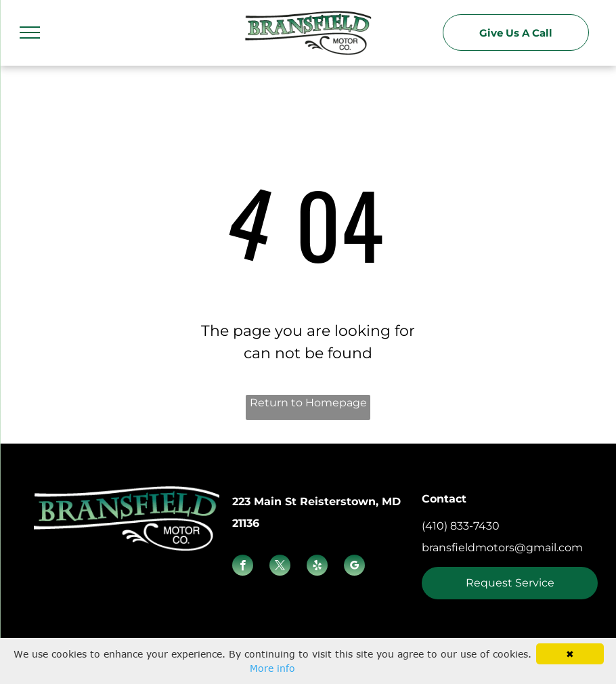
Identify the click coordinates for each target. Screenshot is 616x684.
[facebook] (243, 567)
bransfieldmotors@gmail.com (502, 548)
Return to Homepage (308, 403)
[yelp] (317, 567)
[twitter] (280, 567)
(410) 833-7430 (461, 526)
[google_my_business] (354, 567)
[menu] (30, 33)
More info (272, 668)
